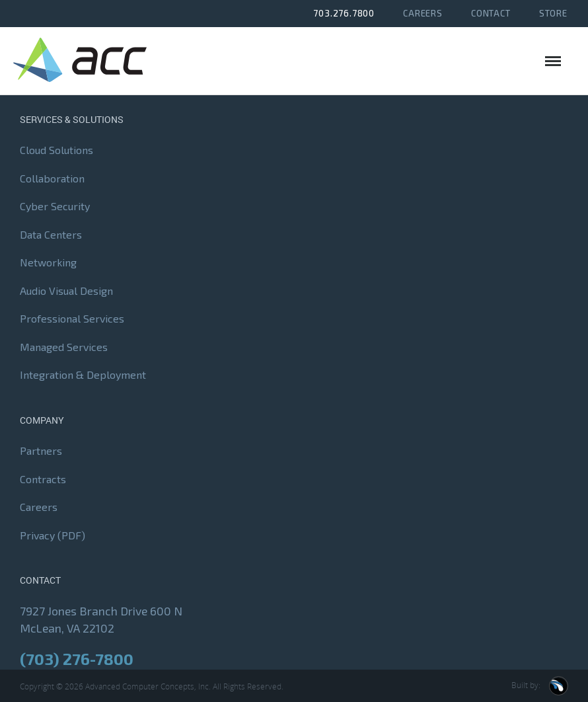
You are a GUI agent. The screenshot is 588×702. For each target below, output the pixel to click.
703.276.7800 (344, 13)
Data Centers (51, 234)
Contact (491, 13)
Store (553, 13)
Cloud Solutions (56, 150)
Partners (41, 451)
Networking (48, 263)
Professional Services (72, 319)
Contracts (43, 479)
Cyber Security (55, 207)
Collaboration (52, 178)
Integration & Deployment (83, 375)
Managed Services (64, 347)
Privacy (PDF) (53, 535)
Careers (423, 13)
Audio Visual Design (66, 291)
